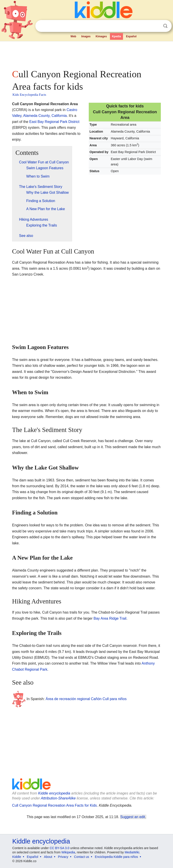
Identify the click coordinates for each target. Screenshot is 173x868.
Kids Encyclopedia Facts (29, 95)
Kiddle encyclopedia (54, 793)
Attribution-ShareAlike (58, 798)
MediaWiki (132, 852)
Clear (156, 26)
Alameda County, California (45, 116)
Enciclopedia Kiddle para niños (116, 857)
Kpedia (116, 36)
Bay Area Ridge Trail (110, 618)
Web (73, 36)
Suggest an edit (133, 817)
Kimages (101, 36)
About (48, 857)
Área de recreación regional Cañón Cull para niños (86, 699)
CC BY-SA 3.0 (59, 848)
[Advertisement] (87, 54)
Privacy (63, 857)
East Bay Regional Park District (54, 122)
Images (86, 36)
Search (165, 26)
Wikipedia (68, 852)
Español (131, 36)
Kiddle (17, 857)
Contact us (82, 857)
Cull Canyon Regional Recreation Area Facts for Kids (55, 805)
